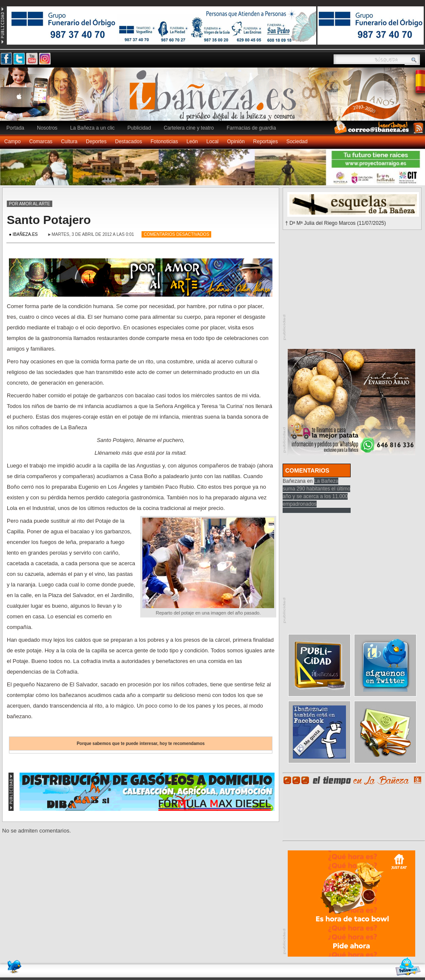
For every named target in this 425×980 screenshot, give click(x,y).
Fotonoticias (164, 142)
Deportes (96, 142)
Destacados (129, 142)
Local (213, 142)
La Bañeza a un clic (92, 128)
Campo (13, 142)
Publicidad (139, 128)
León (192, 142)
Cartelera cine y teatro (189, 128)
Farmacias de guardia (251, 128)
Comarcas (41, 142)
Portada (15, 128)
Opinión (236, 142)
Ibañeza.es (215, 99)
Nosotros (47, 128)
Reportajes (266, 142)
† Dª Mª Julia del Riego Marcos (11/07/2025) (336, 223)
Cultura (69, 142)
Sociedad (297, 142)
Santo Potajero (49, 220)
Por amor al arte (30, 204)
